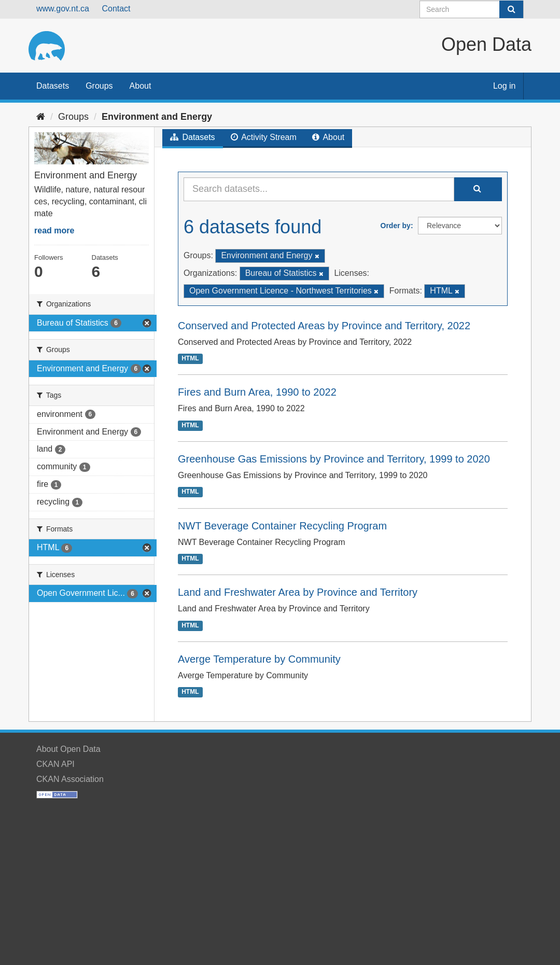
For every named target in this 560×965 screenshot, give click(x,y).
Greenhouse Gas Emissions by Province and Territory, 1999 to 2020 (334, 459)
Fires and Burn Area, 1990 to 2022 (257, 392)
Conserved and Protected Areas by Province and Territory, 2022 (324, 326)
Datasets (53, 86)
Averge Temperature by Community (259, 659)
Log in (505, 86)
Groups (99, 86)
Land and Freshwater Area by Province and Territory (298, 592)
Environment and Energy (157, 117)
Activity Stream (264, 137)
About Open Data (68, 749)
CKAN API (55, 764)
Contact (116, 9)
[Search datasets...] (319, 189)
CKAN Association (70, 779)
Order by (396, 226)
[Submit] (511, 9)
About (141, 86)
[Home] (41, 117)
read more (54, 230)
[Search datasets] (472, 9)
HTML (190, 358)
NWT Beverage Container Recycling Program (282, 526)
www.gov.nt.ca (63, 9)
